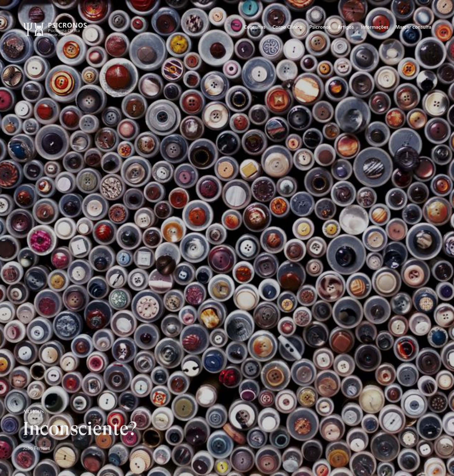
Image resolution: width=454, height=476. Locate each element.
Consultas (255, 27)
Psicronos (320, 27)
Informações (375, 27)
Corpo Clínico (287, 27)
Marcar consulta (413, 27)
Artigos (346, 27)
